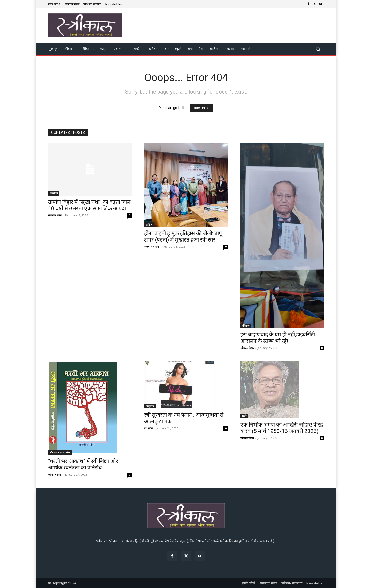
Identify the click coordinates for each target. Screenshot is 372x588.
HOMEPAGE (202, 108)
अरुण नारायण (152, 247)
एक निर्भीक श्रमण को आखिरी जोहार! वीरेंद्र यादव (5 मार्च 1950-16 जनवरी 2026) (282, 428)
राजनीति (54, 193)
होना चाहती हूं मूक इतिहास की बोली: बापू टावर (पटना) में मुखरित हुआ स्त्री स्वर (183, 237)
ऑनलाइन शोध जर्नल (60, 452)
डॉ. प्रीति (148, 428)
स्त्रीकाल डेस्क (55, 215)
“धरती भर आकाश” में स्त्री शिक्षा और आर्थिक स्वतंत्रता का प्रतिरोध (83, 464)
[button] (318, 49)
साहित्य (149, 225)
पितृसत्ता (150, 406)
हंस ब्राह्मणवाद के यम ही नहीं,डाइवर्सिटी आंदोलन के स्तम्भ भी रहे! (278, 338)
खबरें (244, 416)
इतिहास (246, 326)
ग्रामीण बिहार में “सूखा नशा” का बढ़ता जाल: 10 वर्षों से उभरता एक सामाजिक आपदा (90, 205)
